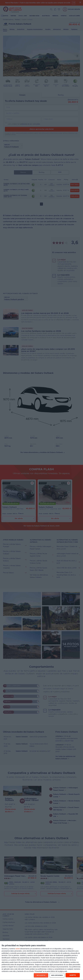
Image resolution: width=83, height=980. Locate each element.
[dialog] (41, 961)
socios (18, 949)
